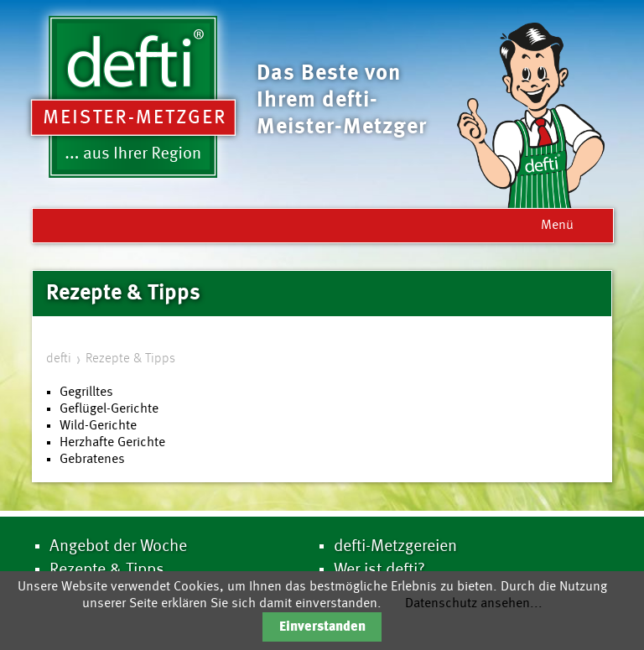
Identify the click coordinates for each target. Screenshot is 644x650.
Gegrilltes (86, 393)
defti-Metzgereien (395, 547)
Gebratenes (92, 460)
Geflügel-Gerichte (109, 409)
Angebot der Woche (118, 547)
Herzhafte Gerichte (112, 443)
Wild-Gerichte (98, 426)
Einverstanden (322, 627)
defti (59, 359)
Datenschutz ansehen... (474, 604)
